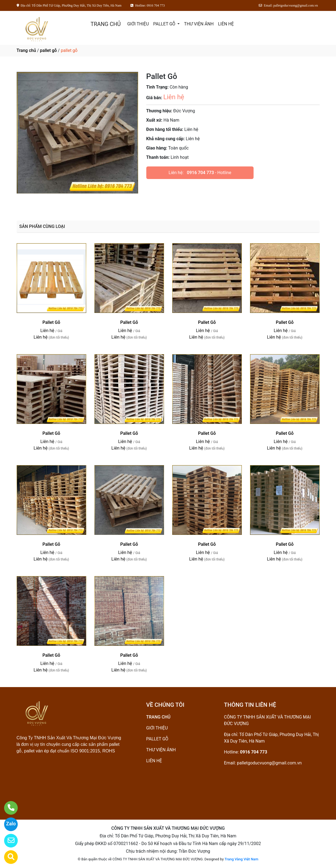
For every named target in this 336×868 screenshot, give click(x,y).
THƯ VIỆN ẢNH (199, 24)
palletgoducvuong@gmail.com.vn (269, 763)
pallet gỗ (48, 50)
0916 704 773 (200, 173)
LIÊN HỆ (226, 24)
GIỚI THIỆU (138, 24)
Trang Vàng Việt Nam (241, 859)
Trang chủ (26, 50)
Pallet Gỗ (51, 322)
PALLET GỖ (165, 24)
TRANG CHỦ (106, 24)
